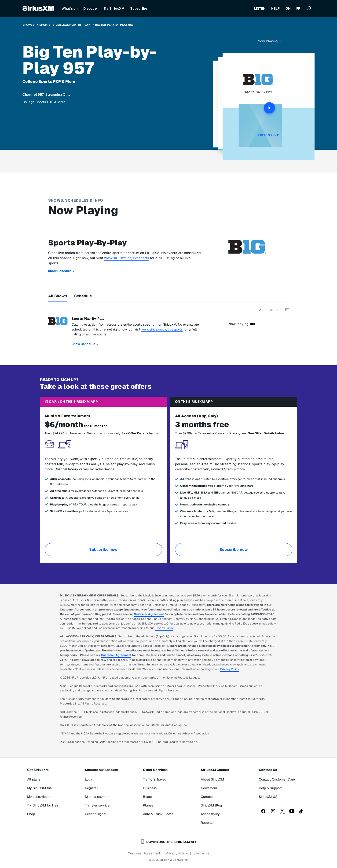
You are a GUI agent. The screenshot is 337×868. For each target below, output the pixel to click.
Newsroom (209, 788)
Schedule (83, 296)
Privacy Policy (164, 628)
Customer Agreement (149, 614)
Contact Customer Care (277, 779)
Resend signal (96, 814)
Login (89, 779)
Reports (207, 823)
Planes (148, 805)
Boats (147, 797)
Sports (45, 25)
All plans (34, 779)
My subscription (39, 797)
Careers (207, 797)
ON (288, 8)
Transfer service (97, 805)
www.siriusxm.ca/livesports (127, 258)
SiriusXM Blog (211, 805)
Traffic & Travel (154, 779)
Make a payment (98, 797)
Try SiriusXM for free (43, 805)
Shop (31, 814)
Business (150, 788)
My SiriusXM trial (40, 788)
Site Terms (201, 853)
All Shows (58, 296)
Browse (28, 25)
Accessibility (210, 814)
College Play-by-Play (73, 25)
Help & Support (270, 788)
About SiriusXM (212, 779)
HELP (275, 8)
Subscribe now (103, 550)
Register (91, 788)
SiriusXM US (268, 797)
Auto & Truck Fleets (158, 814)
